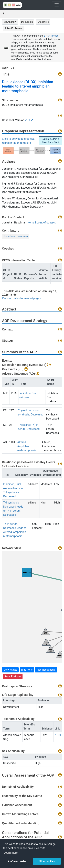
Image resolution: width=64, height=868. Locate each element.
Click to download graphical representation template (19, 141)
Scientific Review (13, 28)
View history (10, 22)
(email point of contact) (42, 223)
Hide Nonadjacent (46, 670)
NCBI (58, 735)
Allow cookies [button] (47, 861)
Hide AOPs (27, 670)
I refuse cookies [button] (17, 861)
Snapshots (43, 22)
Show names (10, 670)
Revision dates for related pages (21, 298)
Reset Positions (13, 676)
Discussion (27, 22)
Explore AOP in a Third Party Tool (50, 141)
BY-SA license (51, 36)
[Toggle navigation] (57, 5)
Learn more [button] (11, 853)
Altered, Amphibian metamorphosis (27, 446)
